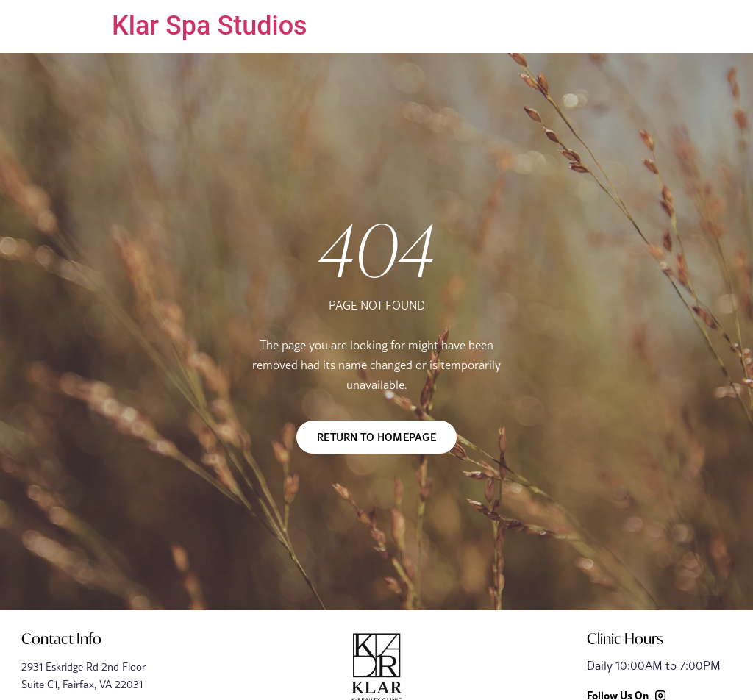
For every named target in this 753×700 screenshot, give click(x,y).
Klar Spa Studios (210, 26)
